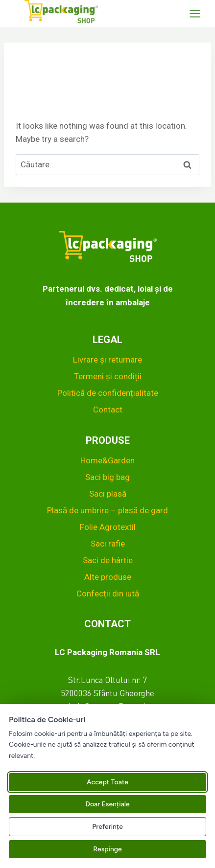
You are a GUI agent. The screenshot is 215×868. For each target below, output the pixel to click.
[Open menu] (200, 13)
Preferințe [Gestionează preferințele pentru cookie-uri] (107, 827)
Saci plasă (108, 494)
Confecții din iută (108, 594)
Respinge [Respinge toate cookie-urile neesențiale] (107, 849)
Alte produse (108, 577)
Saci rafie (108, 544)
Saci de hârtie (108, 560)
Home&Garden (107, 460)
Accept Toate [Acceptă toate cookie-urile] (107, 782)
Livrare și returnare (107, 360)
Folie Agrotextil (108, 527)
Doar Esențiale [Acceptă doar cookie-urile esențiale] (107, 804)
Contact (108, 410)
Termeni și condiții (108, 376)
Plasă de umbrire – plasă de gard (107, 510)
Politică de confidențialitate (108, 393)
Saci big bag (107, 477)
